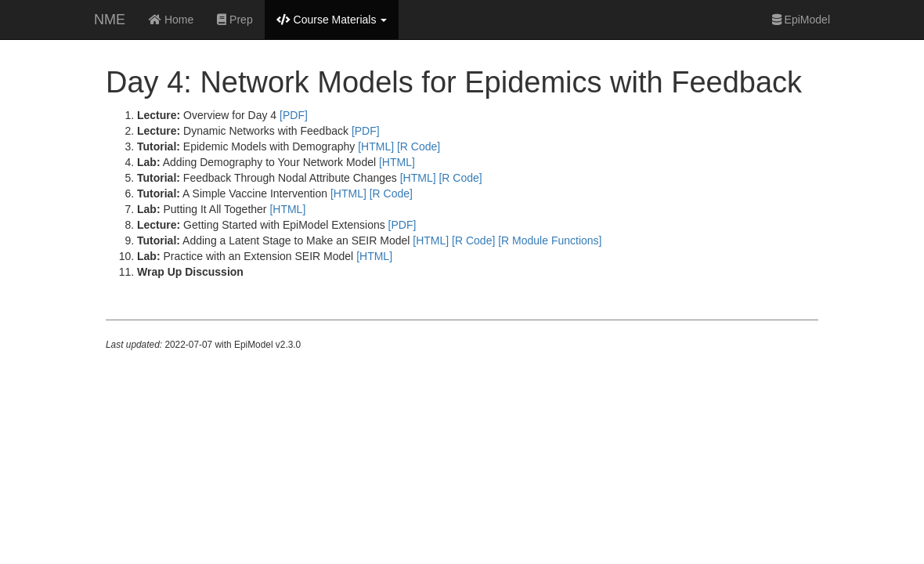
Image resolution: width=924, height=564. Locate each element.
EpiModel (801, 20)
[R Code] (419, 146)
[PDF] (294, 115)
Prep (235, 20)
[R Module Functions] (550, 240)
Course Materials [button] (332, 20)
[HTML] (376, 146)
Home (171, 20)
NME (110, 20)
